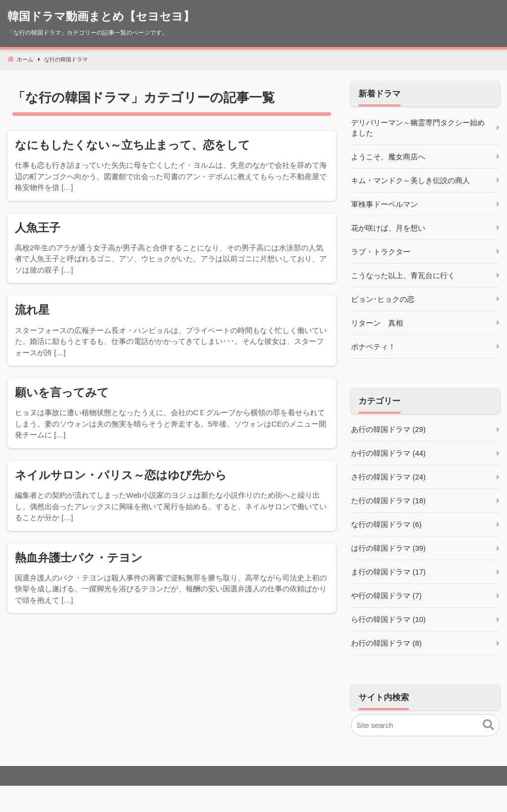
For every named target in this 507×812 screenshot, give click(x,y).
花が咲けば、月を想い (388, 228)
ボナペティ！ (373, 347)
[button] (488, 726)
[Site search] (425, 726)
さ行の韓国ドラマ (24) (388, 477)
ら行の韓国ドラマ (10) (388, 620)
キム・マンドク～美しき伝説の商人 (410, 181)
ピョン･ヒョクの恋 (383, 300)
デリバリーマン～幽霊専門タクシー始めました (418, 128)
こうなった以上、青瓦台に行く (403, 276)
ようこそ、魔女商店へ (388, 157)
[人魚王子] (172, 249)
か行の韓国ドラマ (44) (388, 454)
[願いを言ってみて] (172, 414)
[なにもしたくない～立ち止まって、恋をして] (172, 166)
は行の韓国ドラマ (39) (388, 549)
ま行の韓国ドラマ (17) (388, 572)
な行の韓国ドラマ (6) (386, 525)
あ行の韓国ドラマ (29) (388, 430)
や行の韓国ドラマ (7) (386, 596)
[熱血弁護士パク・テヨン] (172, 579)
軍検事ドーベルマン (384, 205)
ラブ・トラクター (381, 252)
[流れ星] (172, 331)
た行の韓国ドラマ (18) (388, 501)
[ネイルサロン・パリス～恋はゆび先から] (172, 496)
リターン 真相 (377, 323)
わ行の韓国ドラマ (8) (386, 644)
